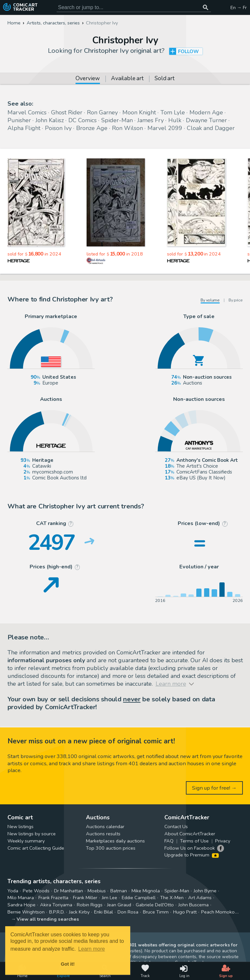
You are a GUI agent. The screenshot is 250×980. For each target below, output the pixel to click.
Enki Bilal (104, 912)
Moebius (97, 891)
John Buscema (194, 905)
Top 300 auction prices (111, 848)
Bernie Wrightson (26, 912)
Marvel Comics (27, 112)
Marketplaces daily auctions (115, 841)
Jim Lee (110, 898)
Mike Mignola (146, 891)
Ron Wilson (127, 128)
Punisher (19, 120)
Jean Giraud (119, 905)
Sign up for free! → (215, 788)
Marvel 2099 (165, 128)
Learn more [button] (91, 949)
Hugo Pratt (185, 912)
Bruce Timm (156, 912)
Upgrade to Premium (192, 855)
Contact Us (176, 826)
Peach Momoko (218, 912)
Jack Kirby (79, 912)
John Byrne (205, 891)
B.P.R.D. (57, 912)
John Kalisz (50, 120)
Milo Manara (21, 898)
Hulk (175, 120)
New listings (21, 826)
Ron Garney (102, 112)
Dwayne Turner (206, 120)
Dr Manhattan (69, 891)
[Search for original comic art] (134, 7)
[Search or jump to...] (206, 7)
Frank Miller (85, 898)
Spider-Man (117, 120)
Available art (127, 79)
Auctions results (103, 834)
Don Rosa (128, 912)
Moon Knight (139, 112)
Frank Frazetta (53, 898)
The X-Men (172, 898)
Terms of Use (194, 841)
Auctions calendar (105, 826)
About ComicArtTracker (190, 834)
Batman (119, 891)
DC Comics (83, 120)
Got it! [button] (68, 964)
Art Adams (200, 898)
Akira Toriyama (56, 905)
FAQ (169, 841)
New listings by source (32, 834)
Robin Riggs (90, 905)
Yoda (13, 891)
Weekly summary (26, 841)
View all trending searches (48, 919)
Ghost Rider (67, 112)
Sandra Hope (21, 905)
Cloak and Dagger (211, 128)
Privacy (223, 841)
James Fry (151, 120)
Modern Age (206, 112)
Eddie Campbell (139, 898)
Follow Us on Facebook (190, 848)
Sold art (164, 79)
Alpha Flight (24, 128)
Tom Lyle (173, 112)
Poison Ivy (58, 128)
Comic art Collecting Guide (36, 848)
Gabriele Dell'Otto (155, 905)
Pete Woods (36, 891)
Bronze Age (92, 128)
